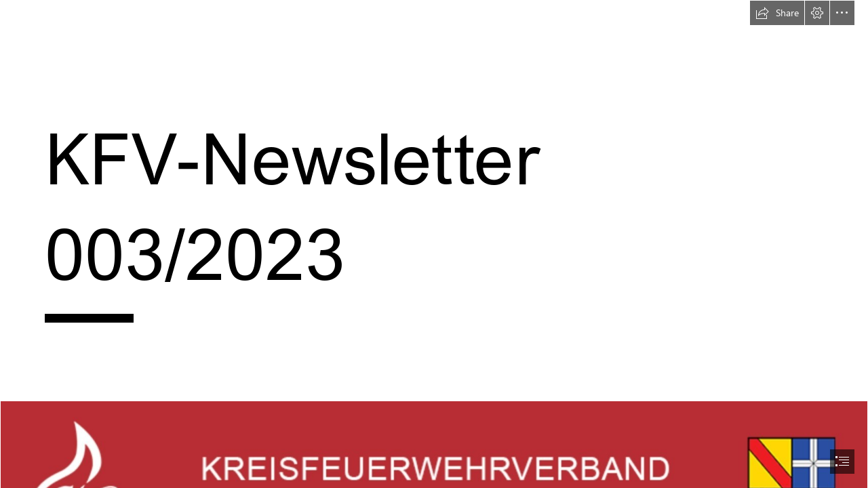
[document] (434, 244)
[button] (777, 13)
